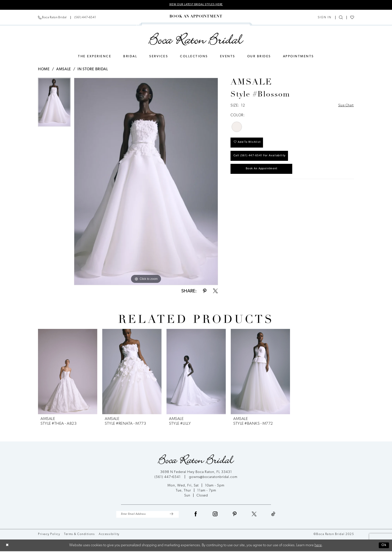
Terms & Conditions (79, 535)
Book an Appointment (265, 173)
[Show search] (341, 18)
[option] (54, 104)
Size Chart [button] (345, 106)
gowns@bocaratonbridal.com (213, 477)
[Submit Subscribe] (171, 515)
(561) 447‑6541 (168, 477)
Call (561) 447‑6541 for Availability (263, 159)
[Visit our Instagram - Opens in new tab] (215, 515)
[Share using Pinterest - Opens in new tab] (205, 292)
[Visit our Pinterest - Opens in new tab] (235, 515)
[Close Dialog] (8, 546)
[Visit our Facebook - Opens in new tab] (196, 515)
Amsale (64, 70)
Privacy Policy (49, 535)
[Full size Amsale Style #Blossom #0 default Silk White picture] (146, 182)
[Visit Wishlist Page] (352, 18)
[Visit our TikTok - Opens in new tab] (273, 515)
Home (44, 70)
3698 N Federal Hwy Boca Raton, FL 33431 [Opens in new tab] (196, 472)
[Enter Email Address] (147, 515)
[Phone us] (67, 18)
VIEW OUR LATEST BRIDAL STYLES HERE (196, 5)
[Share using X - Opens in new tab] (215, 292)
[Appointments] (196, 17)
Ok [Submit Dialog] (384, 546)
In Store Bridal (93, 70)
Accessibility (109, 535)
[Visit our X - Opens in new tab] (254, 515)
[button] (325, 18)
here (318, 546)
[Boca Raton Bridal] (196, 39)
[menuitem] (67, 18)
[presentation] (68, 372)
